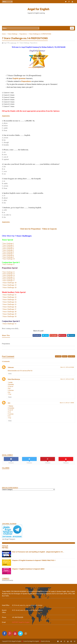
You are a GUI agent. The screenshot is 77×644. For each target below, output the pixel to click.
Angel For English (34, 641)
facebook (71, 356)
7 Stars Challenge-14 (8, 275)
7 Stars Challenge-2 (8, 245)
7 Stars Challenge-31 (9, 324)
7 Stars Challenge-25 (9, 304)
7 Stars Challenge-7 (8, 254)
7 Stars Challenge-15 (8, 277)
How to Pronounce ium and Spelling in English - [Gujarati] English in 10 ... (38, 552)
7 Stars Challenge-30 (9, 316)
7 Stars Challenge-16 (8, 279)
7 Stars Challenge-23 (9, 300)
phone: (4, 618)
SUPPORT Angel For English (21, 622)
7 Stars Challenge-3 (8, 247)
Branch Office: (4, 612)
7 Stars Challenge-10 (8, 259)
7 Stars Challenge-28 (9, 312)
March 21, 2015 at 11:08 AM (67, 403)
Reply (10, 374)
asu (9, 403)
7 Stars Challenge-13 (8, 274)
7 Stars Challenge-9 (8, 257)
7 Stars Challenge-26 (9, 307)
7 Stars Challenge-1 (8, 244)
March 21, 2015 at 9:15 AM (67, 379)
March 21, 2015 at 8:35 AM (67, 367)
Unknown (11, 368)
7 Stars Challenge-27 (9, 309)
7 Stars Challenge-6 (8, 252)
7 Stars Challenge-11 (8, 264)
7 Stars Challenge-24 (9, 302)
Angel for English (38, 9)
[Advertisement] (38, 20)
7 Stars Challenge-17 (8, 281)
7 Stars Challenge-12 (8, 272)
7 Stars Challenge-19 (9, 285)
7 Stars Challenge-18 (9, 283)
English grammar (19, 79)
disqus (65, 356)
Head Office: (6, 606)
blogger (58, 356)
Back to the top (46, 641)
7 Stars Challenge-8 (8, 255)
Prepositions (23, 34)
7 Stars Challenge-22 (9, 297)
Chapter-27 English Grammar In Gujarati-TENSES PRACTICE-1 (34, 561)
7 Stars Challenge (12, 34)
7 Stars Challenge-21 (9, 295)
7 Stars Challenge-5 (8, 250)
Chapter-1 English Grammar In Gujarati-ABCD (28, 569)
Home (4, 34)
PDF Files (5, 548)
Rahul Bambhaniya (14, 379)
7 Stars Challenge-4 (8, 249)
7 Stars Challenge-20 (9, 288)
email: (4, 622)
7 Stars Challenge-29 (9, 314)
